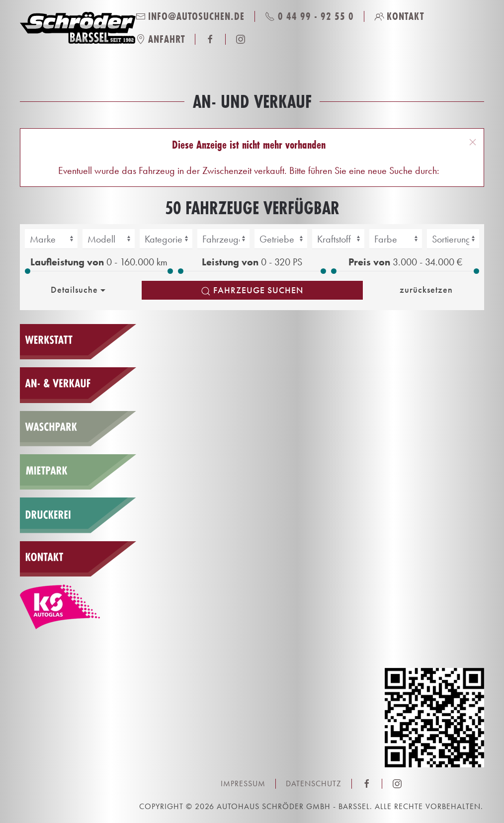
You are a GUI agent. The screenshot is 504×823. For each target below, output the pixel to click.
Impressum (243, 783)
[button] (473, 142)
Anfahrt (161, 39)
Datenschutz (314, 783)
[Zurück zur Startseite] (78, 28)
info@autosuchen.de (190, 16)
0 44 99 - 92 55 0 (309, 16)
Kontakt (399, 16)
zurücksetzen (426, 289)
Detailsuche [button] (79, 290)
